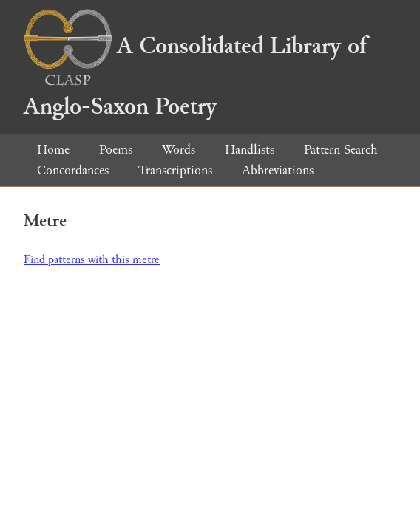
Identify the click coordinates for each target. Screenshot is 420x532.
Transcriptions (175, 170)
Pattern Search (341, 150)
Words (179, 150)
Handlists (250, 150)
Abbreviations (278, 170)
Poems (116, 150)
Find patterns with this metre (92, 260)
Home (53, 150)
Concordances (73, 170)
